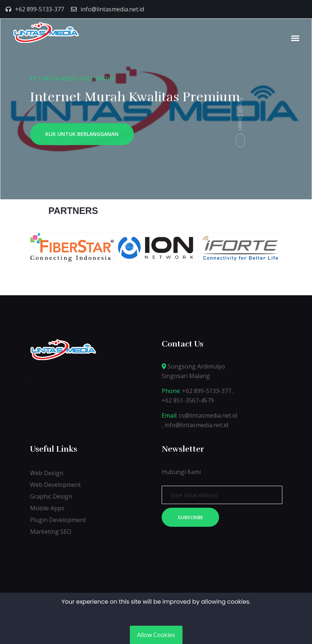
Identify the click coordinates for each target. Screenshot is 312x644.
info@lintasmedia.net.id (112, 9)
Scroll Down (241, 114)
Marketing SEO (51, 532)
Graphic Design (51, 496)
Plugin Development (58, 520)
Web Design (47, 473)
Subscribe (190, 517)
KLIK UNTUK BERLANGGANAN (82, 136)
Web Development (55, 485)
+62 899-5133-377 (40, 9)
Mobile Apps (47, 508)
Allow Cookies (156, 635)
